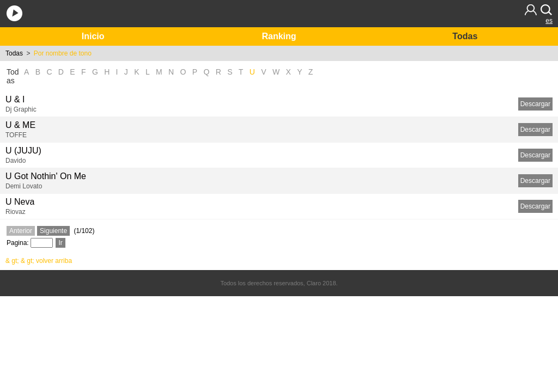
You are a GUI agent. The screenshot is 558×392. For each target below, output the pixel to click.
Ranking (279, 36)
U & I (15, 99)
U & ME (20, 125)
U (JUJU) (23, 151)
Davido (16, 161)
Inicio (93, 36)
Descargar (535, 104)
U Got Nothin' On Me (46, 176)
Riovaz (16, 212)
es (549, 21)
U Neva (20, 202)
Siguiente (53, 231)
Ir (60, 243)
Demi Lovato (24, 186)
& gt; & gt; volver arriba (39, 261)
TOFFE (16, 135)
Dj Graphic (21, 109)
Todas (465, 36)
